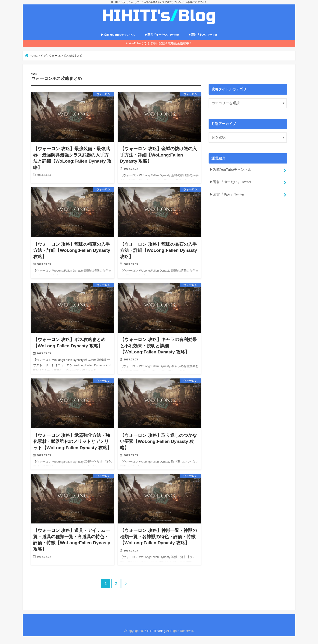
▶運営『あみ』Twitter (203, 35)
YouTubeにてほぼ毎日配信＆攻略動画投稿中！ (161, 43)
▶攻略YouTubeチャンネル (118, 35)
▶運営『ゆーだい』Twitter (162, 35)
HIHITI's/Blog (156, 631)
